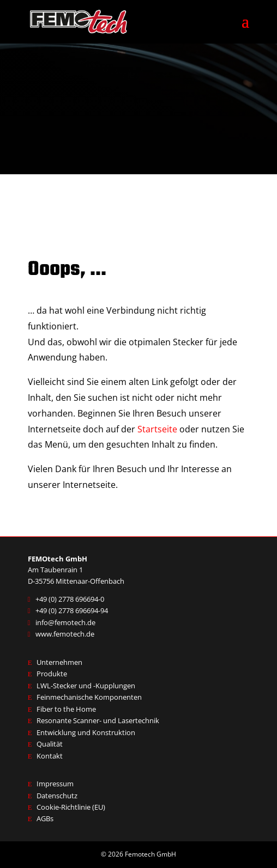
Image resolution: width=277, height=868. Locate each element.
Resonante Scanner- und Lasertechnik (98, 720)
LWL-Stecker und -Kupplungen (86, 686)
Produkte (52, 674)
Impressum (55, 784)
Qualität (50, 744)
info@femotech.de (65, 622)
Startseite (157, 429)
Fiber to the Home (66, 709)
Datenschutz (57, 796)
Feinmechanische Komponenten (89, 697)
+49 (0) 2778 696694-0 (70, 599)
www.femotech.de (65, 634)
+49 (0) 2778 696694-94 (72, 610)
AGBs (45, 818)
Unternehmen (59, 662)
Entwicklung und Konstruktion (86, 732)
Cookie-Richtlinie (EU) (71, 807)
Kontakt (50, 756)
